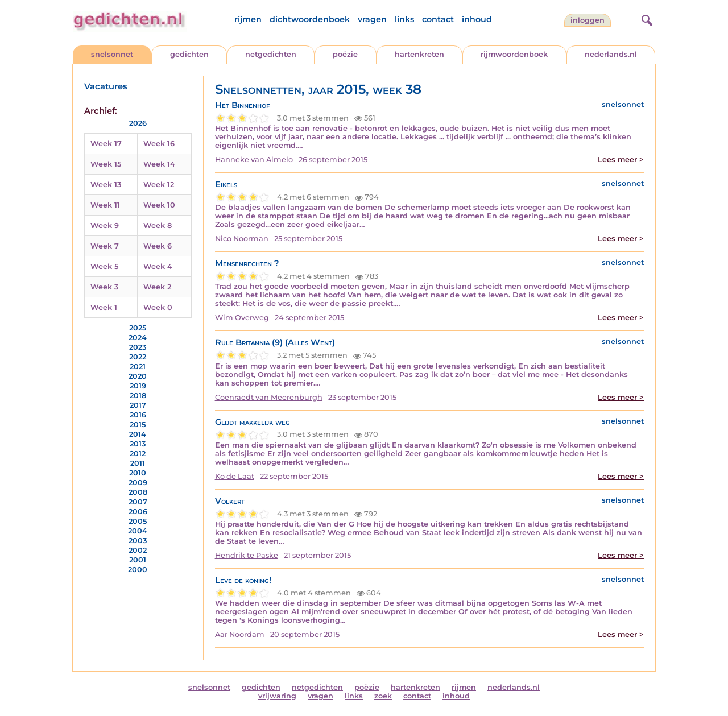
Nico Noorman (242, 239)
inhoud (477, 19)
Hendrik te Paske (247, 555)
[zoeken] (646, 19)
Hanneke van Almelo (254, 160)
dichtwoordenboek (310, 19)
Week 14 (159, 164)
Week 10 (159, 205)
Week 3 (104, 287)
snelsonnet (112, 54)
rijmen (248, 19)
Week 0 (158, 307)
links (404, 19)
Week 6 (158, 246)
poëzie (345, 54)
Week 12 (159, 185)
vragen (372, 19)
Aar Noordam (240, 634)
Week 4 (158, 266)
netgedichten (271, 54)
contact (438, 19)
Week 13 (106, 185)
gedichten (189, 54)
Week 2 (157, 287)
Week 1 (104, 307)
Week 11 (105, 205)
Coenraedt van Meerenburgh (269, 397)
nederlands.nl (611, 54)
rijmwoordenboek (514, 54)
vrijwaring (277, 696)
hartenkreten (419, 54)
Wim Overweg (242, 318)
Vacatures (106, 86)
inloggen (588, 20)
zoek (383, 696)
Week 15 (106, 164)
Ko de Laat (235, 476)
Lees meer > (621, 160)
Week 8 (158, 225)
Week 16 (159, 144)
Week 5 (104, 266)
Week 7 (105, 246)
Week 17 (106, 144)
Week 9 (105, 225)
